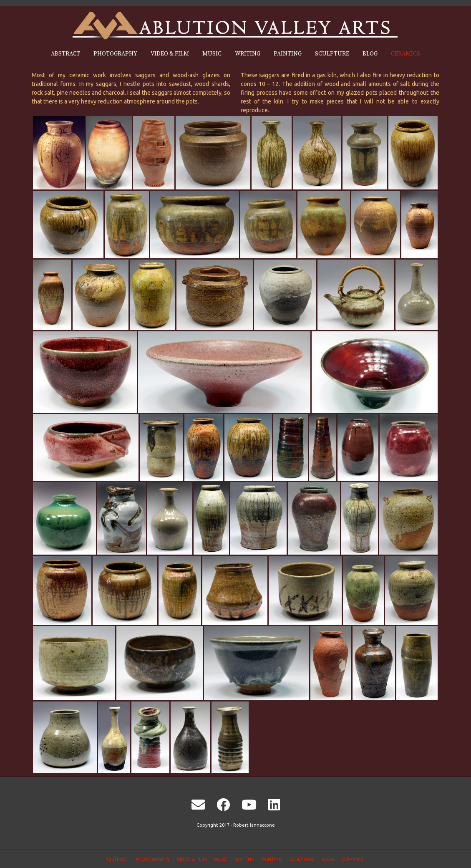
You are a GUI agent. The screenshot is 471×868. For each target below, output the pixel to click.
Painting (288, 54)
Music (212, 54)
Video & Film (170, 54)
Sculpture (332, 54)
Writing (248, 54)
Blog (370, 54)
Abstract (65, 54)
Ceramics (406, 54)
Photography (115, 54)
